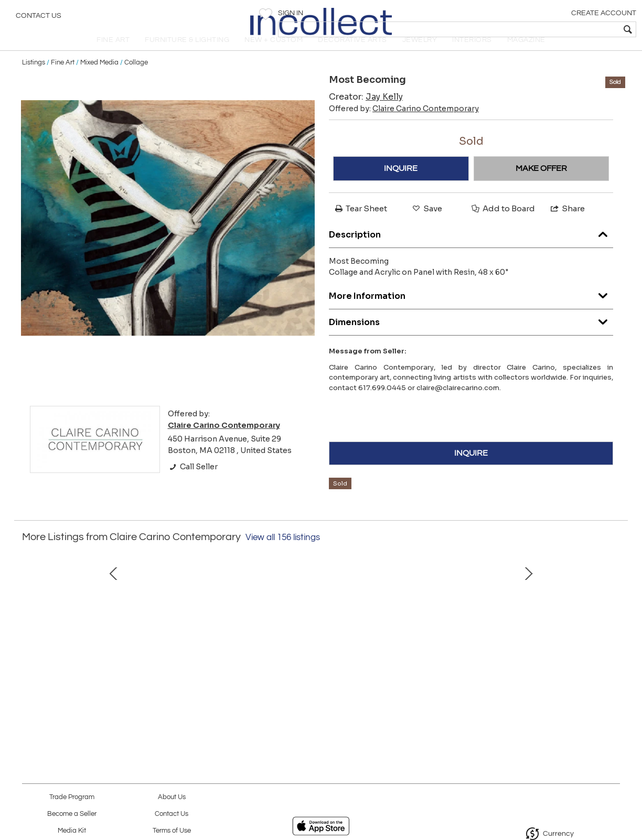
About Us (172, 797)
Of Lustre (429, 686)
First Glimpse (318, 686)
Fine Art (63, 80)
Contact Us (39, 18)
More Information (471, 311)
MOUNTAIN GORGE (539, 686)
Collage (136, 80)
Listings (34, 80)
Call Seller (193, 484)
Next (612, 632)
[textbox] (558, 29)
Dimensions (471, 337)
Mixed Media (99, 80)
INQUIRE (401, 186)
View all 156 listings (283, 555)
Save (426, 226)
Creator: (366, 115)
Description (471, 249)
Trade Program (72, 797)
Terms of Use (172, 831)
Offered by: (404, 126)
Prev (30, 632)
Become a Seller (72, 814)
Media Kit (72, 831)
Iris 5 (208, 686)
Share (567, 226)
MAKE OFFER (541, 186)
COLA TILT (98, 686)
